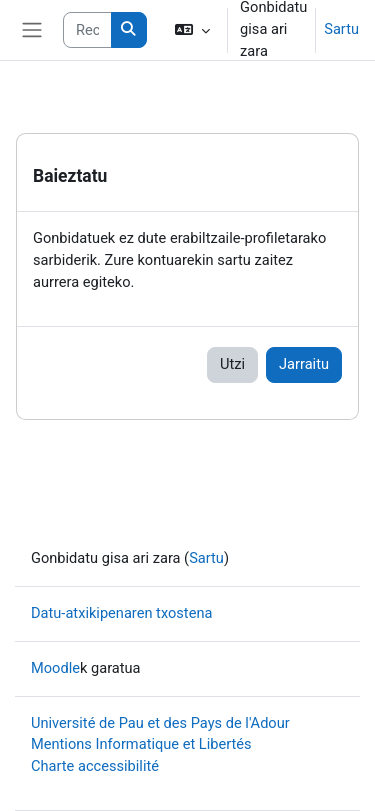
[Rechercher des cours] (87, 30)
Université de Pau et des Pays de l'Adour (160, 723)
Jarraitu (304, 364)
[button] (192, 30)
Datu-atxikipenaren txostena (121, 613)
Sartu (341, 29)
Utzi (232, 364)
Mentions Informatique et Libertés (141, 744)
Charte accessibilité (95, 766)
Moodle (55, 668)
